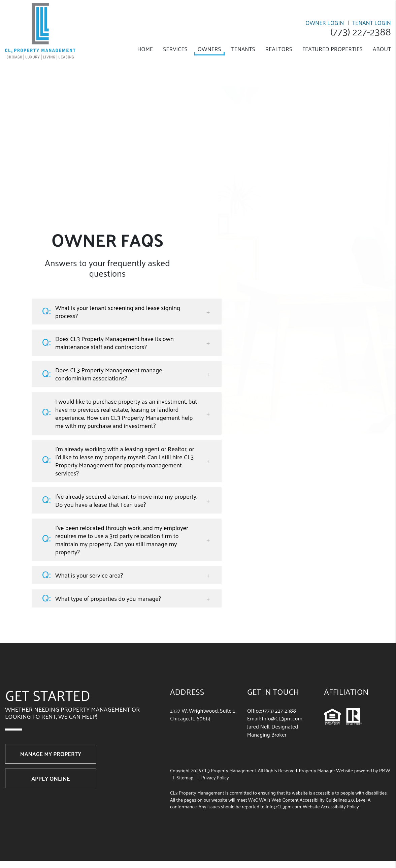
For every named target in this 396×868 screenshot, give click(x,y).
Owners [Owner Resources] (209, 49)
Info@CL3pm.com (282, 718)
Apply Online (51, 778)
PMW (385, 770)
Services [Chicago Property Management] (175, 49)
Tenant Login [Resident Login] (372, 23)
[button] (127, 312)
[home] (40, 30)
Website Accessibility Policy (331, 807)
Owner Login (325, 23)
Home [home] (145, 49)
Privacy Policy (215, 778)
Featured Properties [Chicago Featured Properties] (333, 49)
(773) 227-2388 (360, 31)
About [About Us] (382, 49)
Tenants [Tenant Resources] (243, 49)
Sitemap (185, 778)
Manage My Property (51, 754)
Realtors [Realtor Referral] (279, 49)
